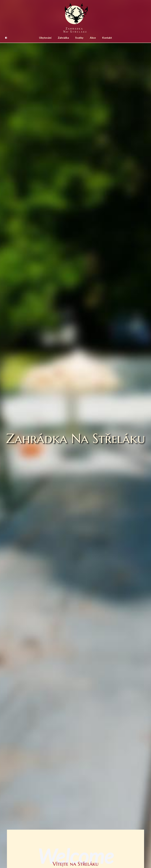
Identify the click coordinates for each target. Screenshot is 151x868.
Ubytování (45, 38)
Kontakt (107, 38)
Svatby (79, 38)
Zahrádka (63, 38)
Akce (93, 38)
